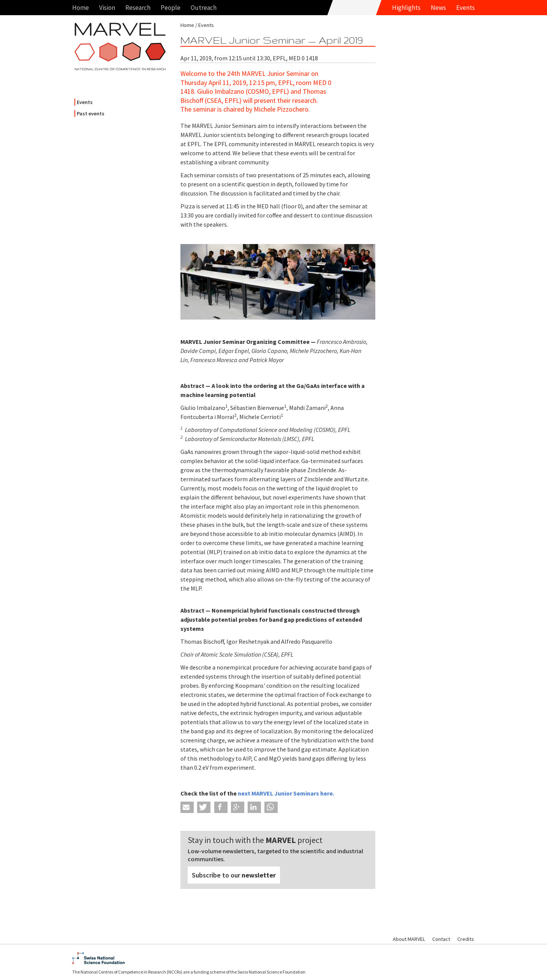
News (438, 8)
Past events (91, 113)
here (326, 793)
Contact (441, 939)
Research (138, 8)
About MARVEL (409, 939)
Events (466, 8)
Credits (466, 939)
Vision (107, 8)
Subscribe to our (234, 875)
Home (81, 8)
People (171, 8)
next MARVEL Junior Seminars (279, 793)
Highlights (406, 8)
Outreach (204, 8)
